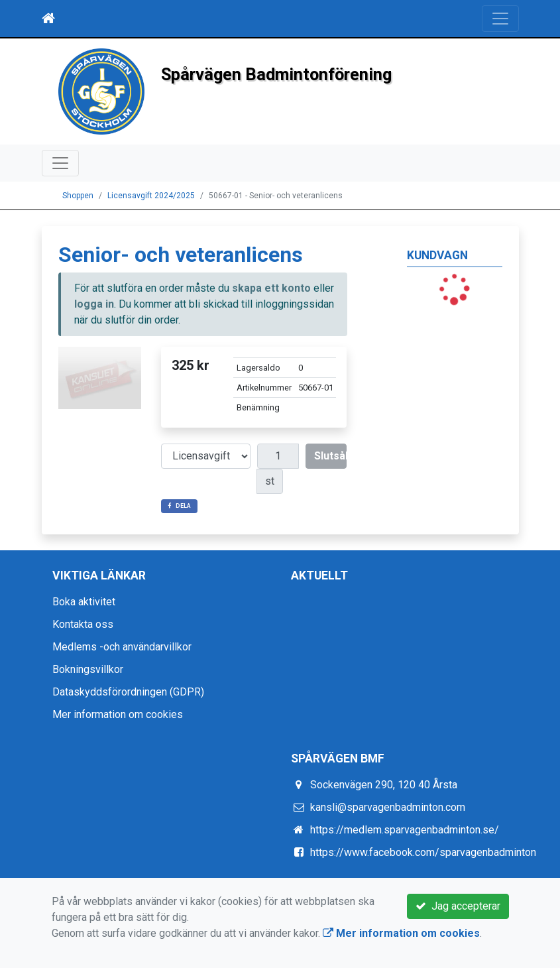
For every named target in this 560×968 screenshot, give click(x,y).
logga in (94, 304)
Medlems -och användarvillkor (122, 647)
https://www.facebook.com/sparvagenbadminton (423, 852)
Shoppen (78, 196)
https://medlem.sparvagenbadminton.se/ (405, 830)
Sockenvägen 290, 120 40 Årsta (384, 785)
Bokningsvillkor (88, 669)
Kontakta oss (83, 624)
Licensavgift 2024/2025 (151, 196)
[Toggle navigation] (500, 19)
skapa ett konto (271, 288)
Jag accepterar (458, 906)
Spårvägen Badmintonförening (276, 74)
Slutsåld (331, 456)
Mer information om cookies (118, 714)
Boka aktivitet (84, 602)
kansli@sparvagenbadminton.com (388, 807)
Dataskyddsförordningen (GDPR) (128, 692)
